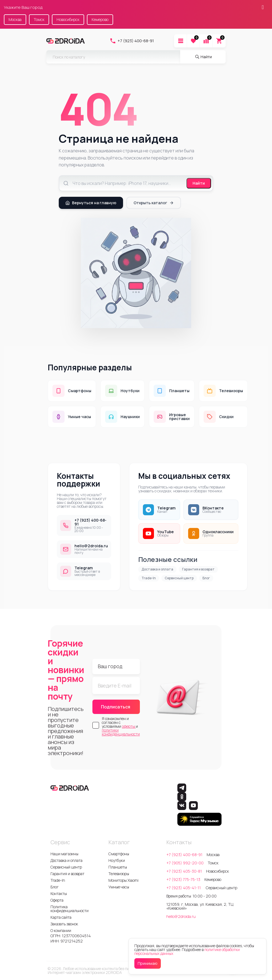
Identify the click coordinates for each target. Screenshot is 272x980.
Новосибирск (68, 19)
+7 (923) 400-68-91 (132, 41)
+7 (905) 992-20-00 (185, 863)
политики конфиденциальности (121, 732)
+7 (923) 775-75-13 (183, 879)
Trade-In (149, 578)
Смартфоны (119, 854)
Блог (206, 578)
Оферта (57, 900)
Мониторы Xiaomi (123, 880)
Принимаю (148, 963)
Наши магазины (64, 854)
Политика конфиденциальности (70, 909)
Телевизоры (119, 874)
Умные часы (119, 887)
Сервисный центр (179, 578)
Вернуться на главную (91, 203)
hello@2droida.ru (181, 916)
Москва (15, 19)
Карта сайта (61, 917)
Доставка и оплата (157, 569)
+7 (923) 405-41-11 (184, 888)
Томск (39, 19)
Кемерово (100, 19)
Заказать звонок (64, 924)
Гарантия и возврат (198, 569)
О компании (61, 930)
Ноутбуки (117, 860)
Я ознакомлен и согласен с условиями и (121, 726)
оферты (129, 726)
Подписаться (116, 707)
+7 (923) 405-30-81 (184, 871)
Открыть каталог (154, 203)
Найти (199, 183)
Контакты (59, 893)
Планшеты (118, 867)
